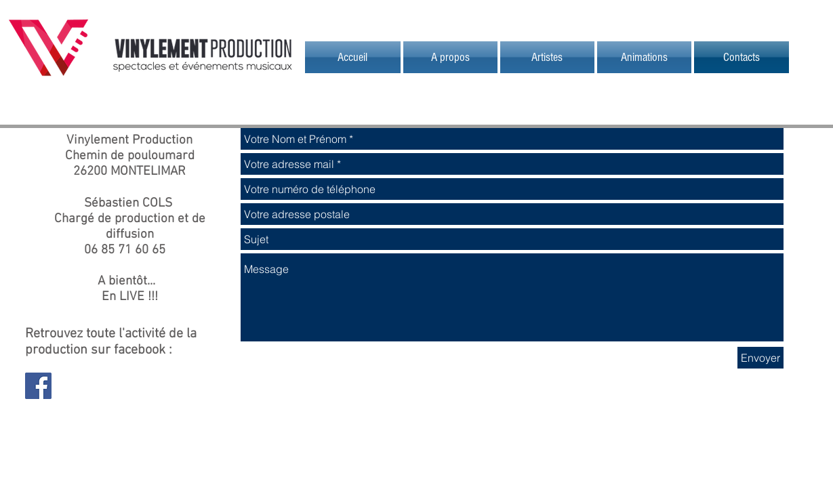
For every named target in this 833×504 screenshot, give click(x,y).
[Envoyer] (760, 358)
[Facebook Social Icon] (38, 386)
